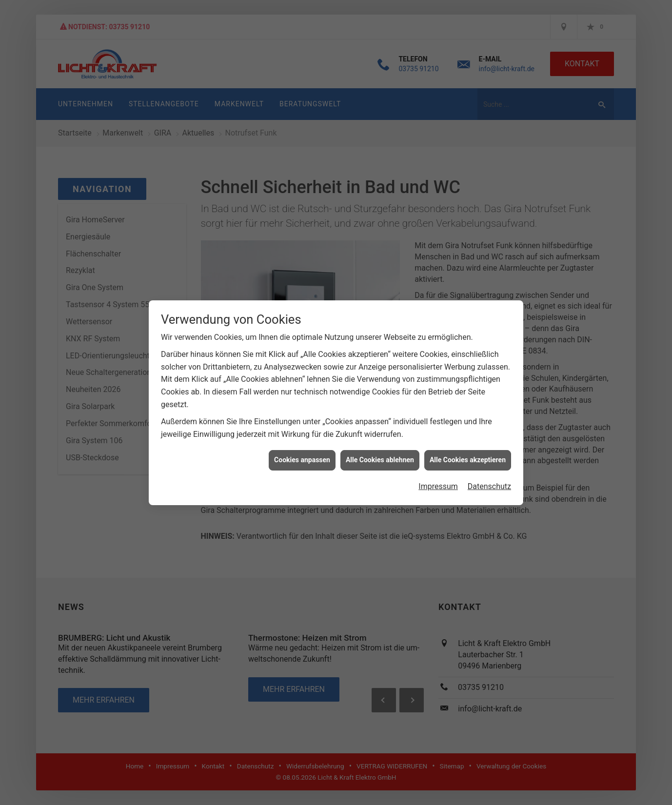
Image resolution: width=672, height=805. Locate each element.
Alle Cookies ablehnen (380, 443)
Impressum (438, 469)
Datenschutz (489, 469)
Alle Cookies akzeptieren (468, 443)
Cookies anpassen (302, 443)
